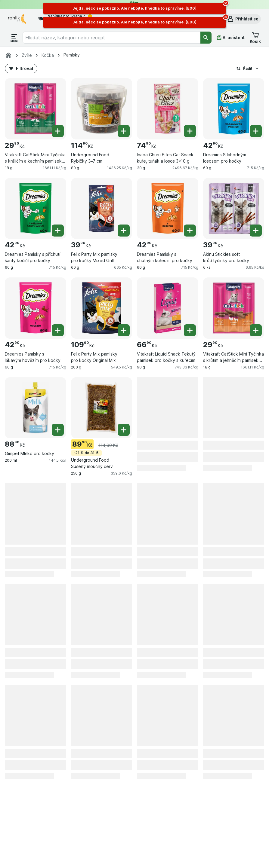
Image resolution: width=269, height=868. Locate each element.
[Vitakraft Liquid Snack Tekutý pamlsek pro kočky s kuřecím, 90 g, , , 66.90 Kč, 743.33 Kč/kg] (168, 308)
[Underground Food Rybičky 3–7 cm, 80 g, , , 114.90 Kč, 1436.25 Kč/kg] (102, 109)
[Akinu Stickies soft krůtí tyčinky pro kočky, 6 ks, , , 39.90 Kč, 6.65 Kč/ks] (234, 209)
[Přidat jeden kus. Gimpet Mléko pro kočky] (58, 430)
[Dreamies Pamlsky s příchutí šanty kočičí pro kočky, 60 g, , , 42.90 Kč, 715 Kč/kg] (36, 209)
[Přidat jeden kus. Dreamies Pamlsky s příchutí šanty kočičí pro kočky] (58, 231)
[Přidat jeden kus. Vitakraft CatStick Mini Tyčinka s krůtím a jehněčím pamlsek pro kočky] (256, 330)
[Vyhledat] (206, 38)
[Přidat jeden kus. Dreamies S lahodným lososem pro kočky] (256, 131)
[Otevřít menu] (14, 38)
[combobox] (111, 38)
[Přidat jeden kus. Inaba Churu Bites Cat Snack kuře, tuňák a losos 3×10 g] (190, 131)
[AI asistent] (231, 38)
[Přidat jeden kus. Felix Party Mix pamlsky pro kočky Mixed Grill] (124, 231)
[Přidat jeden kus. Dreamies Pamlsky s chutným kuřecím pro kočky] (190, 231)
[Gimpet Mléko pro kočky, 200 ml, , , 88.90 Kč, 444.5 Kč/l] (36, 408)
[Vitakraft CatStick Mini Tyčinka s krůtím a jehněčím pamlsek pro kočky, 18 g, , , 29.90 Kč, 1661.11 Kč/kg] (234, 308)
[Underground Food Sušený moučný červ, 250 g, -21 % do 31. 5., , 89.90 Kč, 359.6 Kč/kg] (102, 408)
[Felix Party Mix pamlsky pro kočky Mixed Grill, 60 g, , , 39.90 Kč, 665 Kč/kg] (102, 209)
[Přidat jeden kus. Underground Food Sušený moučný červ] (124, 430)
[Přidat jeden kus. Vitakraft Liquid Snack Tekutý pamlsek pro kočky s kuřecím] (190, 330)
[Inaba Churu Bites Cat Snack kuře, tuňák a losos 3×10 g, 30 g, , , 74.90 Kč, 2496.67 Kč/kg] (168, 109)
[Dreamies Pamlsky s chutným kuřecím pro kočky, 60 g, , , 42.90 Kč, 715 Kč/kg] (168, 209)
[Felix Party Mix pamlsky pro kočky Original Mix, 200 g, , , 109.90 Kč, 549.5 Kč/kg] (102, 308)
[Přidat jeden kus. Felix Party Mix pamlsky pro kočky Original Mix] (124, 330)
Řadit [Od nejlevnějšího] (248, 69)
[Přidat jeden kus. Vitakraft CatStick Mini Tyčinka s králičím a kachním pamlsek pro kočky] (58, 131)
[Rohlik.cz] (8, 55)
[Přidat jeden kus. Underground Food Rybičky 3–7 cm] (124, 131)
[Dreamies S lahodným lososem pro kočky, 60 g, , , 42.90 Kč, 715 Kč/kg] (234, 109)
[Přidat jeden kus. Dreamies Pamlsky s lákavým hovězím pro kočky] (58, 330)
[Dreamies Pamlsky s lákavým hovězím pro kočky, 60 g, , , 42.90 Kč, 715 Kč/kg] (36, 308)
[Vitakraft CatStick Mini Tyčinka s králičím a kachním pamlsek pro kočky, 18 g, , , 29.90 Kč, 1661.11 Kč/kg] (36, 109)
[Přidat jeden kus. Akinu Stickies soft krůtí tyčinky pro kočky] (256, 231)
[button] (243, 19)
